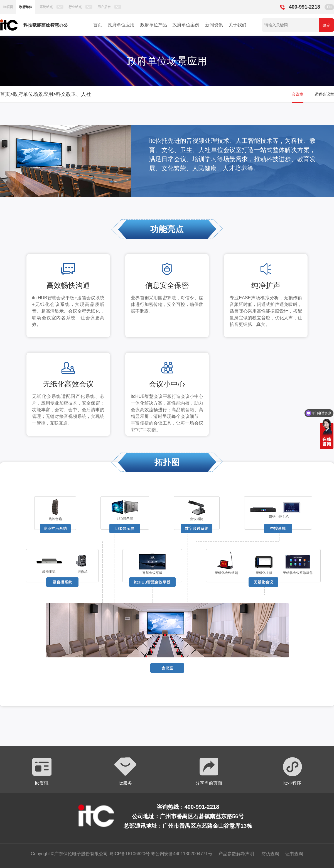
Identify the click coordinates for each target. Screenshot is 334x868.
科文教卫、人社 (73, 94)
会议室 (298, 94)
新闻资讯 (214, 25)
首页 (98, 25)
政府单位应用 (121, 25)
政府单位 (26, 7)
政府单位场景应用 (33, 94)
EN (329, 7)
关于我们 (237, 25)
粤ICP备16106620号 (129, 854)
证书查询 (294, 854)
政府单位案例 (186, 25)
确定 (326, 25)
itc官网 (8, 7)
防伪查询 (270, 854)
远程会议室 (324, 94)
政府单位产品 (154, 25)
